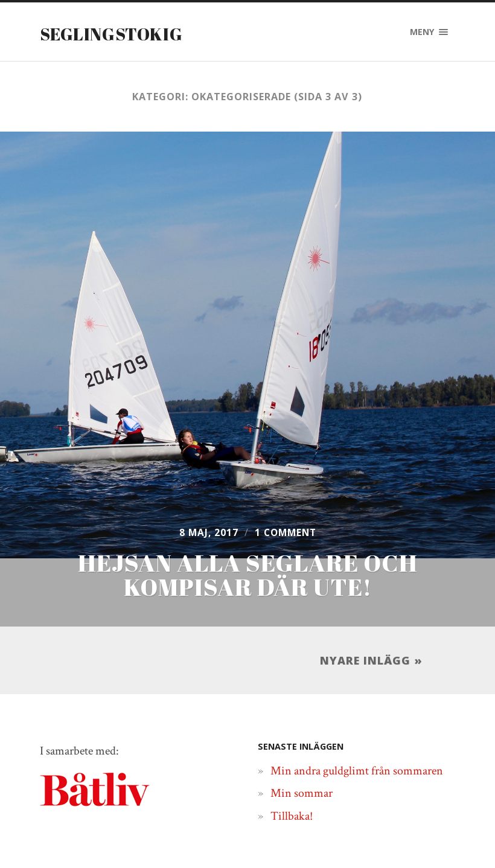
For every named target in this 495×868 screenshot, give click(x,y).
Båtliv (403, 848)
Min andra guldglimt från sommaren (357, 712)
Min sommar (302, 734)
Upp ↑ (443, 848)
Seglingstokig (122, 33)
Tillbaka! (292, 757)
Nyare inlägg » (372, 597)
